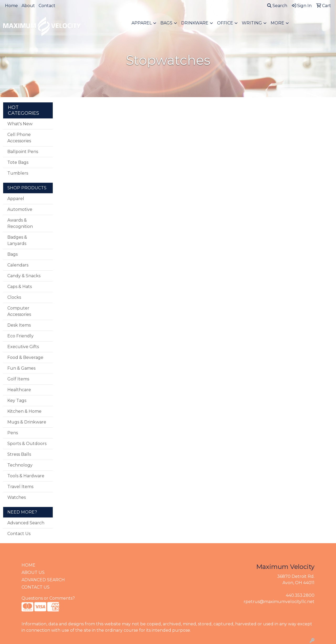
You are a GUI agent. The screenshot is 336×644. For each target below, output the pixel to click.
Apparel (142, 23)
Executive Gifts (23, 347)
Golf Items (18, 379)
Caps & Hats (20, 287)
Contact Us (19, 534)
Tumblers (18, 173)
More (277, 23)
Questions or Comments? (48, 598)
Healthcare (19, 390)
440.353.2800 (300, 595)
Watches (17, 497)
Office (225, 23)
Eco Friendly (20, 336)
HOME (28, 565)
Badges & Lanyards (17, 240)
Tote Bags (18, 162)
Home (11, 6)
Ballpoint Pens (23, 152)
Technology (20, 465)
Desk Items (19, 325)
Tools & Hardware (26, 476)
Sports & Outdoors (27, 444)
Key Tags (17, 400)
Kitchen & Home (24, 411)
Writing (252, 23)
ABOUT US (33, 572)
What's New (20, 124)
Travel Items (20, 487)
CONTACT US (36, 587)
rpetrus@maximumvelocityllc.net (279, 602)
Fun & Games (21, 368)
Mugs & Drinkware (27, 422)
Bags (166, 23)
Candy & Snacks (24, 276)
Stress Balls (19, 454)
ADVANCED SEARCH (43, 580)
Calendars (18, 265)
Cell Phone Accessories (19, 138)
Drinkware (195, 23)
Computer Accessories (19, 311)
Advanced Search (26, 523)
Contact (47, 6)
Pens (13, 433)
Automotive (20, 209)
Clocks (14, 297)
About (28, 6)
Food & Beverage (25, 357)
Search (277, 6)
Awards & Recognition (20, 223)
